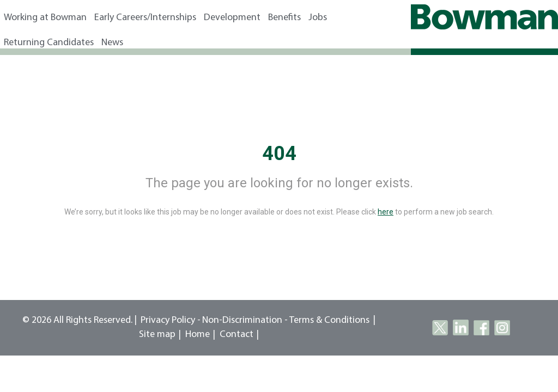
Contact (236, 335)
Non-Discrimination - (246, 320)
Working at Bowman (45, 18)
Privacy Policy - (171, 320)
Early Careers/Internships (145, 18)
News (112, 43)
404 (279, 154)
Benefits (284, 18)
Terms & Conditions (329, 320)
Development (232, 18)
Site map (157, 335)
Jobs (318, 18)
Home (198, 335)
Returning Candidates (49, 43)
